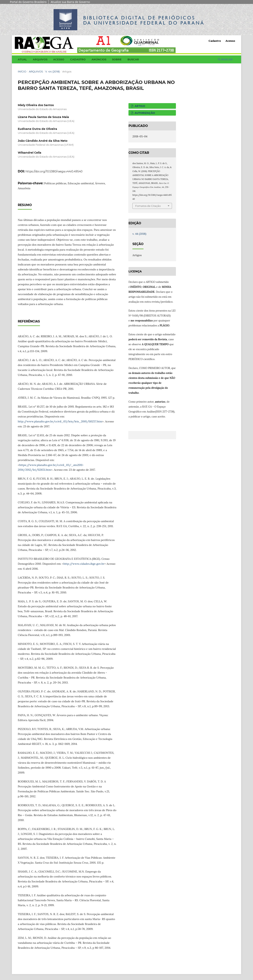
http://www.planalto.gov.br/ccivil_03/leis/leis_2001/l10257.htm (60, 421)
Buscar (133, 59)
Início (22, 71)
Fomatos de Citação (148, 206)
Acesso (59, 59)
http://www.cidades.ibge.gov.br (84, 564)
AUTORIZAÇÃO (144, 113)
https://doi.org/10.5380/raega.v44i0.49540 (54, 171)
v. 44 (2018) (52, 71)
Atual (22, 59)
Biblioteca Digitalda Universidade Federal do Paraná (144, 20)
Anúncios (99, 59)
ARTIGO (139, 106)
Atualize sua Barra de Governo (70, 2)
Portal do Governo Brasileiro (28, 2)
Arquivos (40, 59)
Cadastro (78, 59)
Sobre (117, 59)
